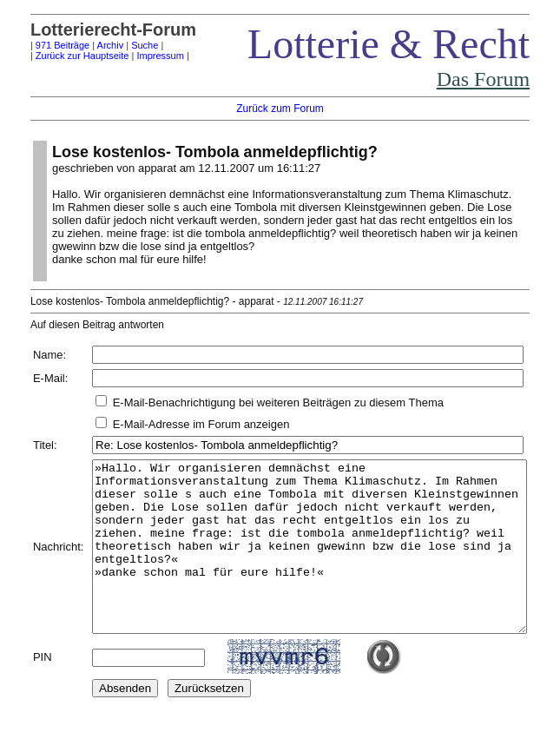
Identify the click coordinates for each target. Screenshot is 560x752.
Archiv (89, 45)
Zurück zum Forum (284, 109)
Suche (123, 45)
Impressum (139, 56)
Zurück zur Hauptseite (61, 56)
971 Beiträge (41, 45)
